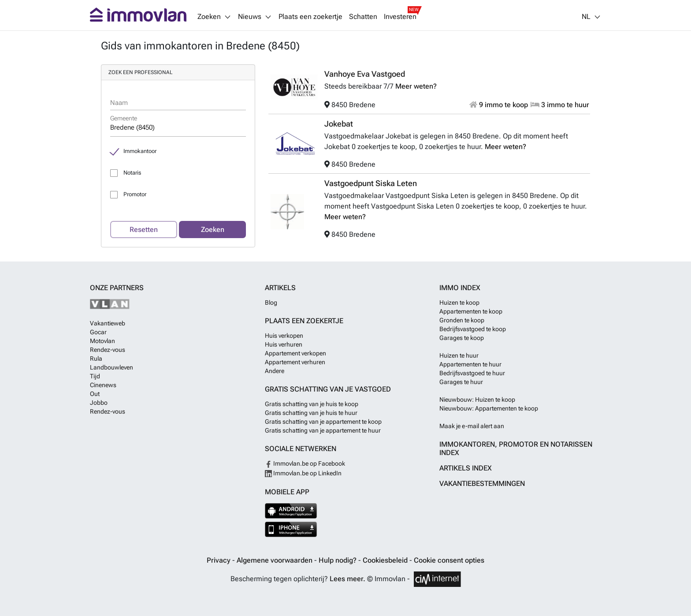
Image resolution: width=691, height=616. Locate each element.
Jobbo (99, 403)
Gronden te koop (462, 320)
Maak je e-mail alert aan (472, 426)
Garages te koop (462, 338)
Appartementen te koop (471, 311)
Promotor (135, 194)
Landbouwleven (111, 367)
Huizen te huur (459, 355)
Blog (271, 302)
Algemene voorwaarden (275, 560)
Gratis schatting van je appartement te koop (323, 422)
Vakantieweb (108, 323)
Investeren (400, 17)
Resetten (144, 230)
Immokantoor (140, 151)
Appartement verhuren (295, 362)
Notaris (132, 173)
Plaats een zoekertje (310, 17)
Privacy (219, 560)
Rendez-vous (108, 350)
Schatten (363, 17)
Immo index (460, 288)
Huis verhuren (284, 344)
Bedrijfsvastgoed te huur (472, 373)
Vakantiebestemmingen (482, 483)
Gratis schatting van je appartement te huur (323, 430)
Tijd (95, 376)
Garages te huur (461, 382)
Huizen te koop (459, 302)
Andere (275, 371)
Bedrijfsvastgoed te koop (473, 329)
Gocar (98, 332)
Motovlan (102, 341)
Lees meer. (347, 579)
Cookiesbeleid (386, 560)
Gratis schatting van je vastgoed (328, 389)
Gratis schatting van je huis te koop (312, 404)
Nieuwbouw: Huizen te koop (477, 399)
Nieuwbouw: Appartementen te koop (489, 408)
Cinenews (103, 385)
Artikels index (466, 468)
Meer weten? (416, 86)
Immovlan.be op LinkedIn (303, 473)
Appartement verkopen (295, 353)
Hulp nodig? (338, 560)
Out (95, 394)
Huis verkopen (284, 336)
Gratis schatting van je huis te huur (311, 413)
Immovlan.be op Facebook (305, 463)
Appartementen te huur (470, 364)
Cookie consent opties (449, 560)
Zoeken (213, 230)
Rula (96, 358)
